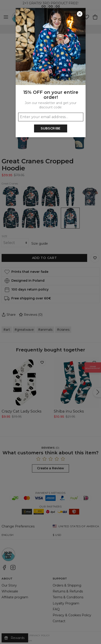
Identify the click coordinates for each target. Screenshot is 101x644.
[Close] (80, 14)
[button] (50, 322)
